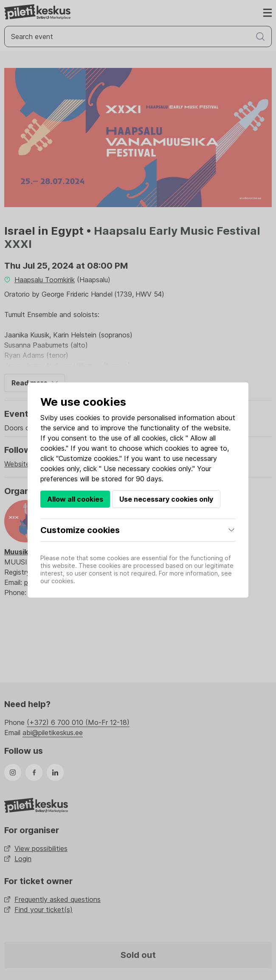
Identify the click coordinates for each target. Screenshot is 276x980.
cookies (88, 418)
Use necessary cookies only (166, 499)
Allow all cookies (75, 499)
